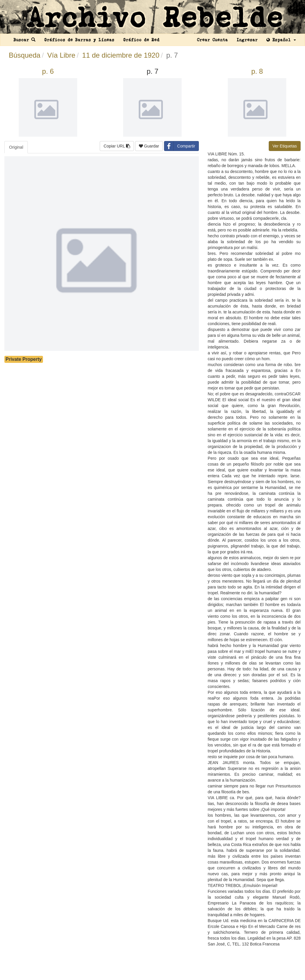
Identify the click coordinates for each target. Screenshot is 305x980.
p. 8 (257, 71)
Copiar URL (117, 146)
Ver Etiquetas (285, 146)
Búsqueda (25, 55)
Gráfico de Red (141, 40)
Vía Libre (61, 55)
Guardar (149, 146)
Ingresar (247, 40)
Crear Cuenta (212, 40)
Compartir (180, 146)
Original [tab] (16, 147)
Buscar (24, 40)
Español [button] (281, 40)
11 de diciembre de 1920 (121, 55)
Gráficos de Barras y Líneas (79, 40)
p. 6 (48, 71)
